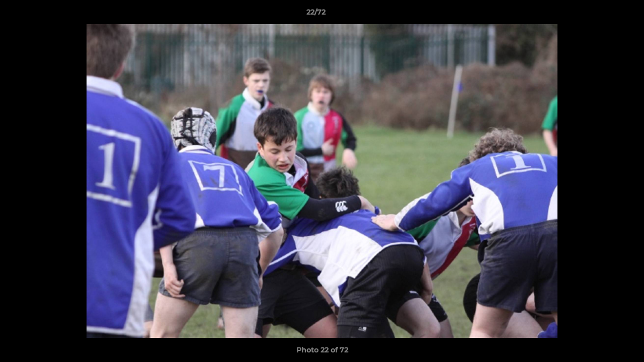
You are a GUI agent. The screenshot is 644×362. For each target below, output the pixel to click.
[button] (602, 15)
